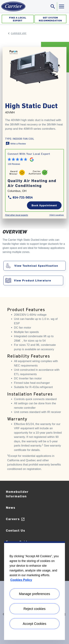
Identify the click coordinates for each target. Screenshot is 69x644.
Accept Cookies (34, 624)
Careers (15, 519)
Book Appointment (44, 205)
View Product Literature (33, 280)
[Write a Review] (16, 143)
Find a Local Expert (18, 19)
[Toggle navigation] (53, 6)
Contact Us (16, 530)
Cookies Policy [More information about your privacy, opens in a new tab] (21, 580)
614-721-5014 (20, 197)
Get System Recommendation (50, 19)
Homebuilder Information (17, 494)
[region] (34, 591)
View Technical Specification (36, 266)
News (11, 507)
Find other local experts (17, 215)
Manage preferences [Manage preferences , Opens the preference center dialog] (34, 594)
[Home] (13, 6)
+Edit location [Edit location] (57, 215)
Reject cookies (34, 609)
